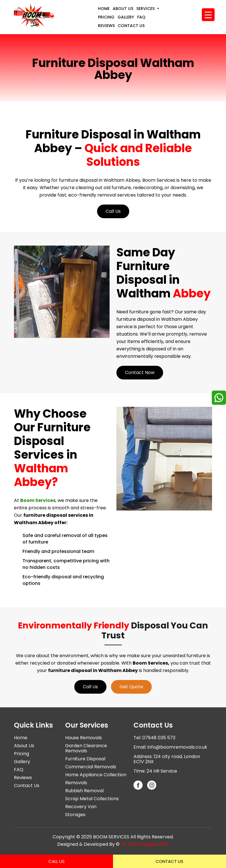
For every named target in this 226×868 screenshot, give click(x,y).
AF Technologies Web (145, 844)
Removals (76, 783)
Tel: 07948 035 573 (154, 738)
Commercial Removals (91, 767)
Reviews (106, 26)
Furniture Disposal (85, 759)
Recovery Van (81, 807)
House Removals (84, 738)
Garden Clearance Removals (86, 748)
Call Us (113, 211)
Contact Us (131, 26)
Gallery (126, 17)
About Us (123, 9)
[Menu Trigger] (208, 15)
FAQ (141, 17)
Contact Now (140, 372)
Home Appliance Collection (96, 775)
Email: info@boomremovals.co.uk (170, 747)
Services (145, 9)
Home (104, 9)
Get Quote (131, 687)
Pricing (106, 17)
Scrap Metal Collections (92, 799)
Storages (75, 815)
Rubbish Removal (84, 791)
